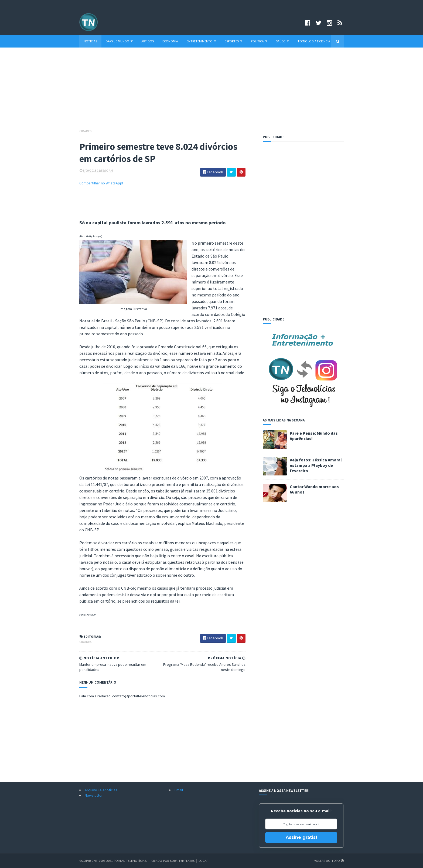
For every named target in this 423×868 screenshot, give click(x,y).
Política (259, 41)
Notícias (90, 41)
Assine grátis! (301, 837)
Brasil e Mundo (119, 41)
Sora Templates (182, 861)
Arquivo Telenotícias (101, 790)
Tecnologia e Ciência (314, 41)
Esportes (233, 41)
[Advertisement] (211, 91)
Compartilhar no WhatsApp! (101, 183)
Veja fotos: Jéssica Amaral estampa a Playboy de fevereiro (316, 465)
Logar (203, 861)
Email (179, 790)
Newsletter (94, 795)
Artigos (148, 41)
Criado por (161, 861)
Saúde (282, 41)
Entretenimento (201, 41)
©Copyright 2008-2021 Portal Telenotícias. (113, 861)
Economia (170, 41)
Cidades (85, 131)
